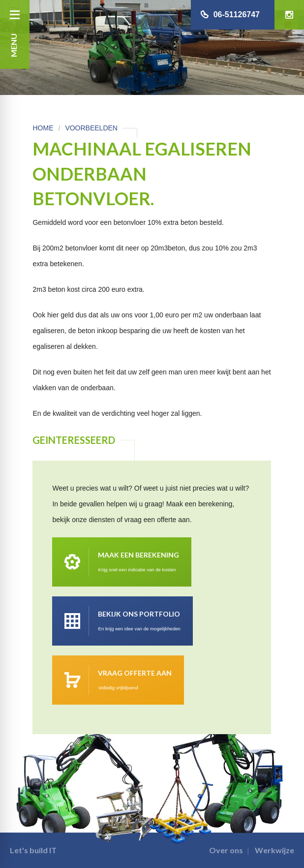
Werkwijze (274, 850)
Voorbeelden (91, 128)
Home (43, 128)
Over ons (226, 850)
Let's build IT (33, 850)
